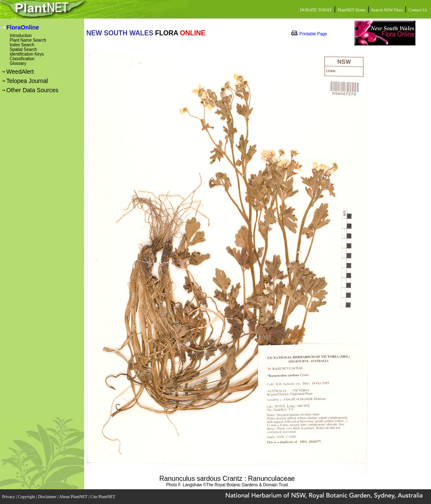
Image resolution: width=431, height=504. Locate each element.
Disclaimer (48, 497)
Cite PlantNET (103, 497)
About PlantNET (74, 497)
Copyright (27, 497)
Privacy (9, 497)
